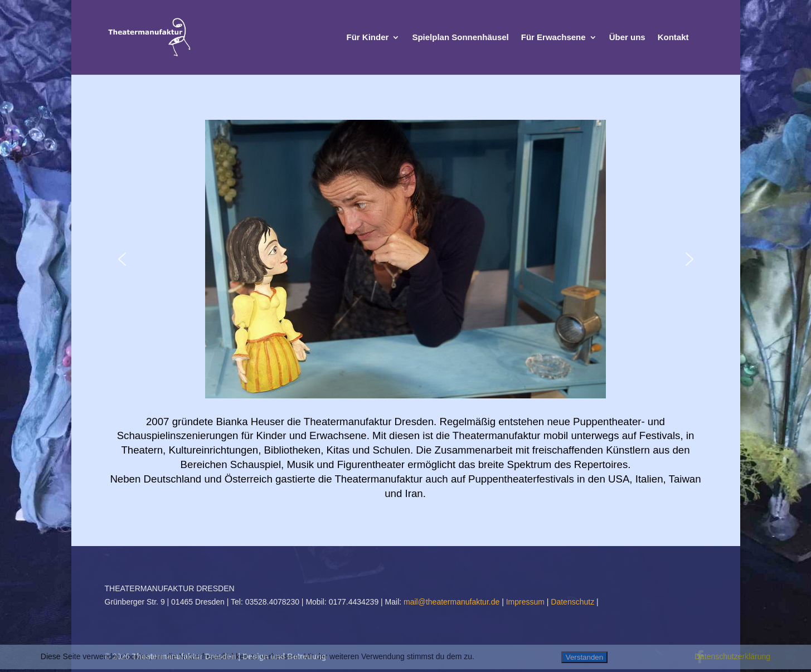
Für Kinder (368, 38)
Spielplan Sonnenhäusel (460, 38)
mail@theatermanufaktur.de (451, 602)
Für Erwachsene (553, 38)
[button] (122, 259)
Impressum (526, 602)
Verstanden (584, 657)
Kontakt (673, 38)
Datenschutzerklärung (732, 656)
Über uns (627, 38)
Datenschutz (574, 602)
